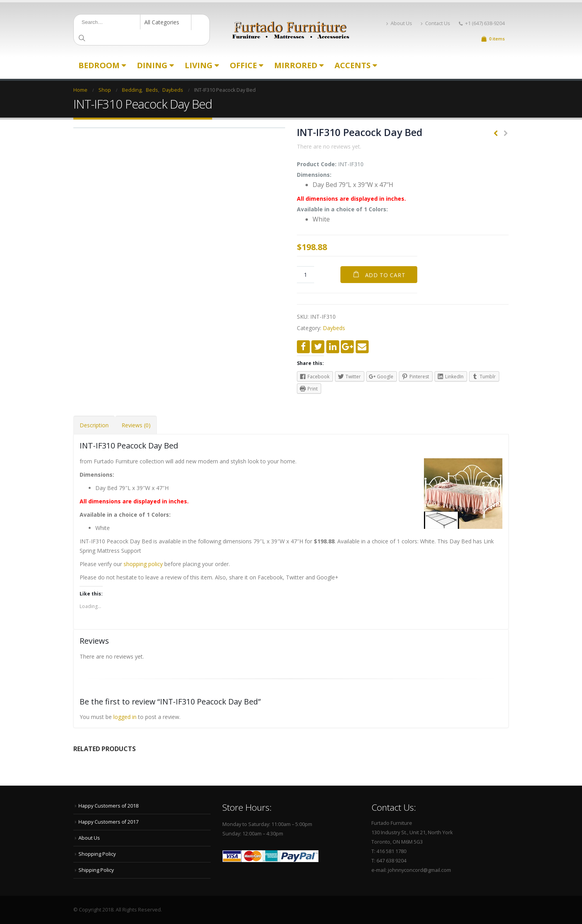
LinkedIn (333, 347)
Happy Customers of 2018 (108, 806)
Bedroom (99, 65)
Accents (353, 65)
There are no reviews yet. (329, 146)
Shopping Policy (97, 854)
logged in (125, 717)
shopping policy (143, 564)
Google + (347, 347)
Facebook (303, 347)
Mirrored (296, 65)
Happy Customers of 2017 (108, 822)
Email (362, 347)
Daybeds (334, 328)
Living (199, 65)
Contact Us (436, 23)
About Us (399, 23)
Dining (152, 65)
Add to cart (385, 275)
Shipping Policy (96, 870)
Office (243, 65)
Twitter (318, 347)
